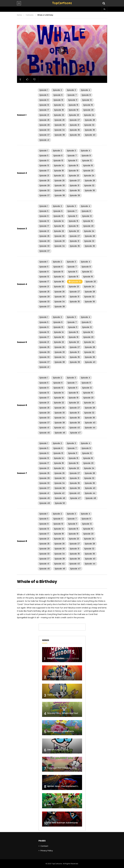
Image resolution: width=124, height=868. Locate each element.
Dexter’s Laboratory (58, 750)
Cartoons (30, 15)
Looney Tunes (55, 677)
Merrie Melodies (56, 658)
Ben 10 (51, 804)
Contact (44, 846)
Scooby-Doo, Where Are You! (63, 713)
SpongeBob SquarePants (61, 731)
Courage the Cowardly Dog (62, 768)
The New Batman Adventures (63, 823)
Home (19, 15)
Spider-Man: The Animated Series (65, 786)
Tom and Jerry (55, 695)
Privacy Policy (47, 851)
